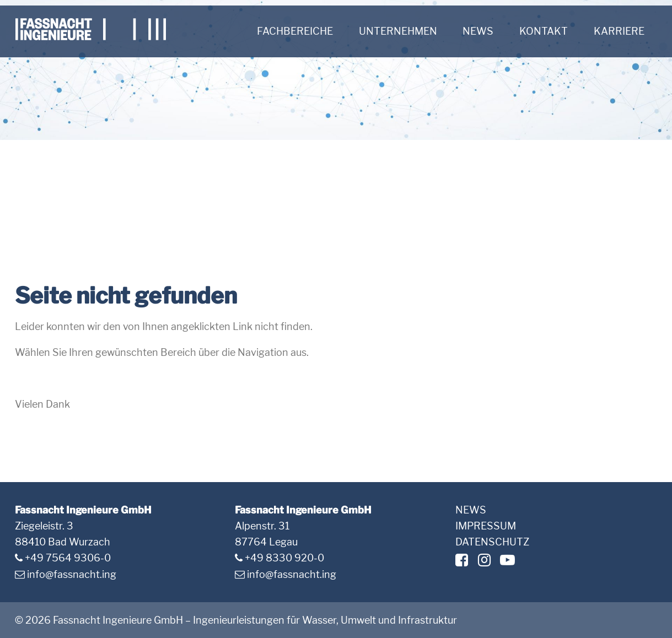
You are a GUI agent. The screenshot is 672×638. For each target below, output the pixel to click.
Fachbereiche (295, 31)
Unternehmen (398, 31)
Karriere (619, 31)
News (478, 31)
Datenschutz (492, 542)
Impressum (486, 526)
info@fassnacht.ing (72, 574)
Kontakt (544, 31)
